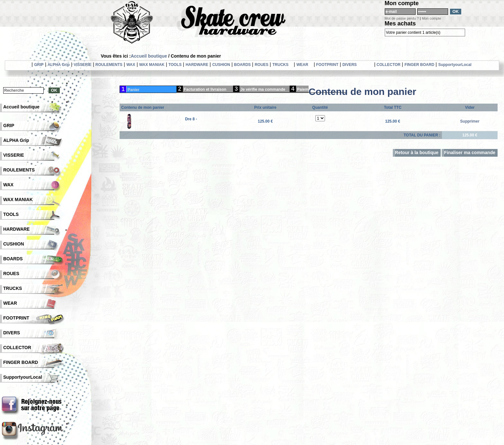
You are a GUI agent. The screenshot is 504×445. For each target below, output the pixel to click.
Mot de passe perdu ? (402, 18)
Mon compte (432, 18)
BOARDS (242, 65)
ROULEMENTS (109, 65)
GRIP (39, 65)
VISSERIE (82, 65)
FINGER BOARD (419, 65)
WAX (131, 65)
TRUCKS (280, 65)
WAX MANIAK (152, 65)
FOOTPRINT (327, 65)
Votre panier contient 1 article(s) (413, 32)
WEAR (302, 65)
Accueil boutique (149, 56)
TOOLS (175, 65)
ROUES (261, 65)
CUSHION (221, 65)
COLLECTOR (389, 65)
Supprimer (470, 121)
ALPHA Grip (59, 65)
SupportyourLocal (455, 65)
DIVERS (350, 65)
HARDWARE (197, 65)
